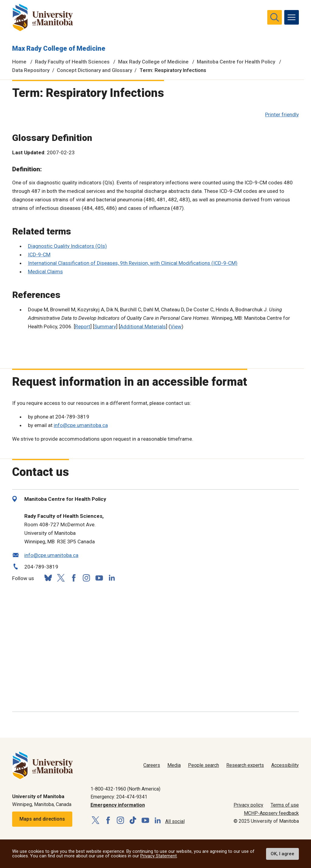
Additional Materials (143, 326)
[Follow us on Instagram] (86, 578)
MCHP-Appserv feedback (271, 813)
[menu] (292, 17)
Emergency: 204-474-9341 (119, 797)
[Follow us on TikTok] (133, 820)
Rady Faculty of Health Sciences (72, 62)
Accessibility (285, 765)
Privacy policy (248, 805)
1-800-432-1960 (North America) (125, 789)
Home (19, 62)
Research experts (245, 765)
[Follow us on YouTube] (99, 577)
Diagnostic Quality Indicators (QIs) (67, 246)
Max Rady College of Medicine (59, 48)
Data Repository (31, 70)
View (176, 326)
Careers (152, 765)
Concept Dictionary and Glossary (94, 70)
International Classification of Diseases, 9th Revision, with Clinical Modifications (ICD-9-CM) (133, 263)
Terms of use (285, 805)
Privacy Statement (159, 856)
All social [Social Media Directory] (175, 821)
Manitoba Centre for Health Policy (236, 62)
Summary (105, 326)
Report (83, 326)
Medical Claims (45, 272)
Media (174, 765)
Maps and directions (42, 819)
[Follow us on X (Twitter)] (61, 578)
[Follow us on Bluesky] (48, 578)
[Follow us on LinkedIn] (112, 577)
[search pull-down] (275, 17)
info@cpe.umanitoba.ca (81, 425)
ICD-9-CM (39, 255)
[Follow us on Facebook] (73, 578)
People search (203, 765)
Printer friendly (282, 114)
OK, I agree (282, 854)
